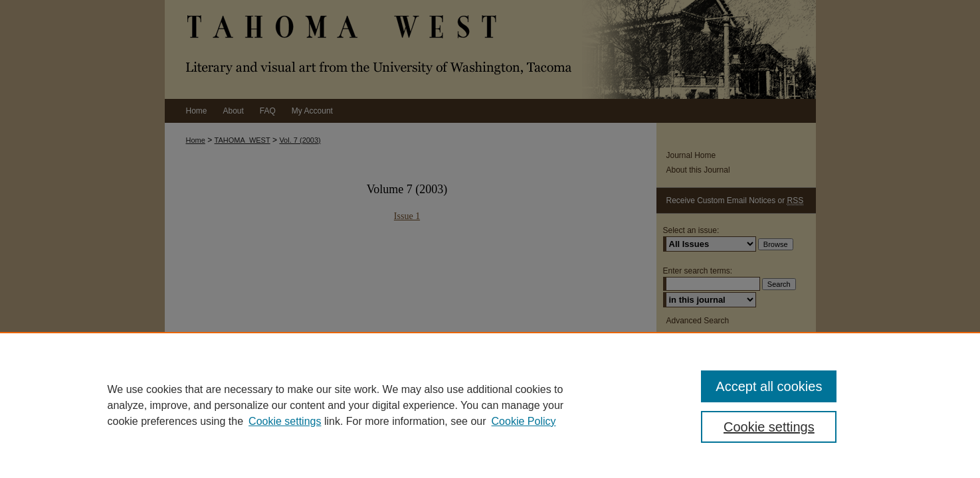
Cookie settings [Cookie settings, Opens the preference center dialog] (769, 427)
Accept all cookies (769, 386)
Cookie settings (285, 421)
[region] (490, 405)
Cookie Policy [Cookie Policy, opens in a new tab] (524, 421)
